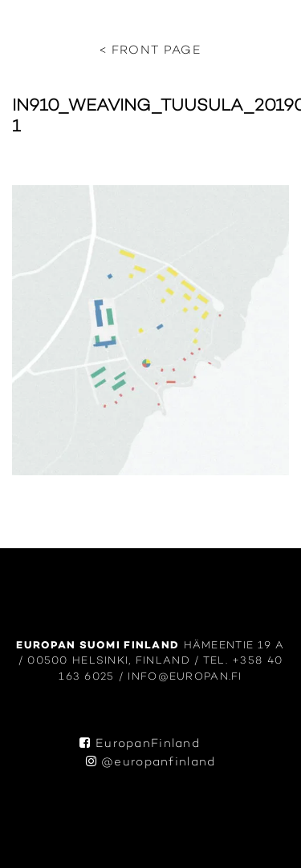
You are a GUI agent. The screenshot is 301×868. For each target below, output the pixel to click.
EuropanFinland (140, 744)
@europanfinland (151, 763)
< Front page (150, 51)
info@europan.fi (185, 677)
